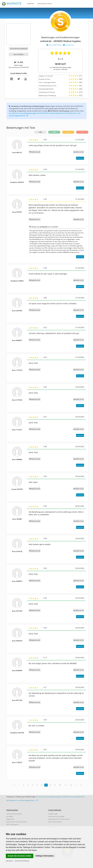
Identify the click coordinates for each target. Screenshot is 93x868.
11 (65, 785)
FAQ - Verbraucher (13, 824)
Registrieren (10, 819)
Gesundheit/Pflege (54, 45)
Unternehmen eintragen (56, 816)
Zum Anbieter (19, 54)
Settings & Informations (45, 856)
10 (60, 785)
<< (14, 785)
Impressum (9, 861)
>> (81, 785)
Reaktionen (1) (35, 219)
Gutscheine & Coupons (14, 814)
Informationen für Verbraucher (17, 822)
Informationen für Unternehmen (59, 819)
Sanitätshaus (69, 45)
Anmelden (10, 816)
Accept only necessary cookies (20, 856)
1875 (54, 132)
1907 (40, 132)
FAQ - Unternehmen (55, 822)
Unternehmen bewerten (19, 49)
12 (71, 785)
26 (68, 132)
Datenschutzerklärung (22, 861)
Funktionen (31, 4)
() (79, 152)
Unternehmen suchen (45, 4)
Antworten (80, 158)
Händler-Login (53, 814)
